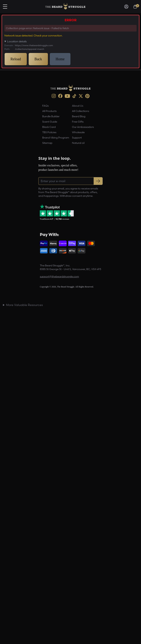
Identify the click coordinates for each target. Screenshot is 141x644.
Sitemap (47, 143)
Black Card (49, 127)
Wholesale (78, 132)
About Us (78, 106)
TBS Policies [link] (49, 132)
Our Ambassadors (83, 127)
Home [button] (60, 59)
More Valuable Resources (24, 305)
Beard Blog (79, 116)
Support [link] (77, 138)
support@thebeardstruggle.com (59, 276)
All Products (49, 111)
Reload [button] (16, 59)
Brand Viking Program (56, 138)
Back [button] (38, 59)
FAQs (45, 106)
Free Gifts (78, 122)
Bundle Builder (51, 116)
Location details (17, 41)
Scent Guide (50, 122)
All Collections (81, 111)
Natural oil (78, 143)
